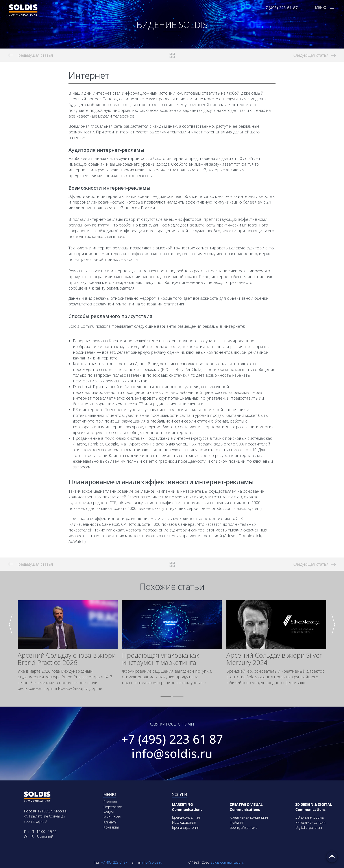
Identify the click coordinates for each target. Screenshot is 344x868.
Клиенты (110, 822)
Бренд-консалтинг (187, 817)
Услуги (108, 812)
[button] (166, 696)
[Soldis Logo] (23, 14)
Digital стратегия (309, 827)
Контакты (111, 827)
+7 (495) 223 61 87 (172, 739)
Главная (110, 802)
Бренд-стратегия (186, 827)
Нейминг (237, 822)
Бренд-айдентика (244, 827)
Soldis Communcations (216, 862)
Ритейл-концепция (310, 822)
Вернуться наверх (332, 857)
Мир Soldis (112, 817)
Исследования (184, 822)
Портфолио (113, 807)
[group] (68, 646)
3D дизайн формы (310, 817)
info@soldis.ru (172, 753)
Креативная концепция (249, 817)
